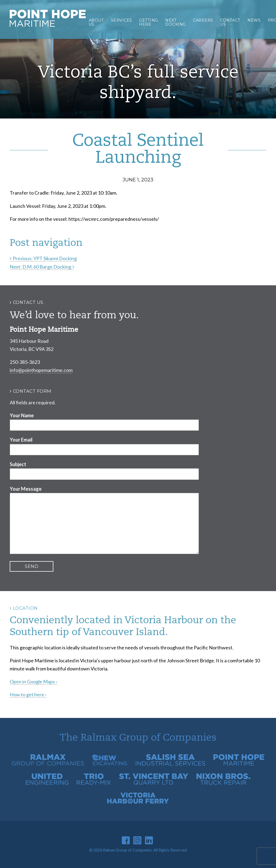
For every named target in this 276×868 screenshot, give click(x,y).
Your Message (26, 489)
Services (122, 20)
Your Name (22, 415)
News (254, 20)
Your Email (21, 440)
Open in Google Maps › (34, 681)
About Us (96, 22)
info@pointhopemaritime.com (41, 370)
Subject (18, 464)
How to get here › (28, 694)
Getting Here (149, 22)
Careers (203, 20)
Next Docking (176, 22)
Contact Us (230, 22)
